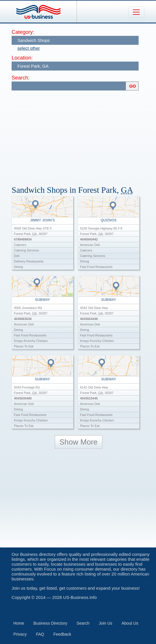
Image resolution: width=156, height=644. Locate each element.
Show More (79, 442)
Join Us (105, 623)
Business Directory (50, 623)
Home (19, 623)
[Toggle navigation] (136, 12)
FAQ (40, 634)
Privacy (20, 634)
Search (83, 623)
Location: (22, 58)
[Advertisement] (84, 135)
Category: (23, 32)
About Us (130, 623)
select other (29, 48)
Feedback (62, 634)
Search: (21, 78)
